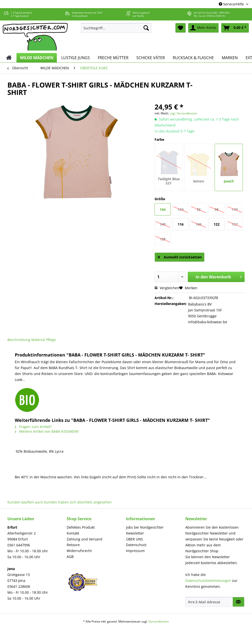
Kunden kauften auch (25, 502)
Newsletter (135, 533)
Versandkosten (159, 621)
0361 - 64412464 (221, 13)
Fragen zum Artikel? (33, 427)
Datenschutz (136, 545)
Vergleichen (167, 288)
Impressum (135, 551)
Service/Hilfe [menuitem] (232, 4)
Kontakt (73, 533)
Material (38, 340)
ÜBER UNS (134, 539)
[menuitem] (116, 30)
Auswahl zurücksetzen (180, 256)
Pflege (51, 340)
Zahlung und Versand (85, 539)
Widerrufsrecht (79, 551)
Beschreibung (19, 340)
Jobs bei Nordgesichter (145, 527)
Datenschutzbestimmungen (208, 581)
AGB (70, 557)
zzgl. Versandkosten (183, 113)
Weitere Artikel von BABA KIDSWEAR (47, 431)
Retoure (73, 545)
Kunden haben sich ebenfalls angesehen (78, 502)
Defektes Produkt (81, 527)
